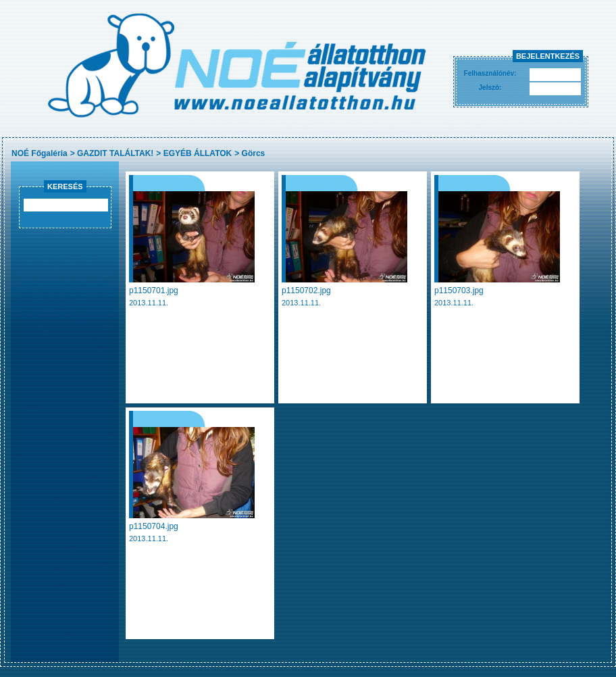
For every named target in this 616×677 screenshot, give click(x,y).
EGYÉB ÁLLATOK (198, 153)
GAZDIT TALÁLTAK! (115, 153)
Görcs (254, 153)
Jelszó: (490, 87)
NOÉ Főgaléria (40, 153)
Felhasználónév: (490, 73)
